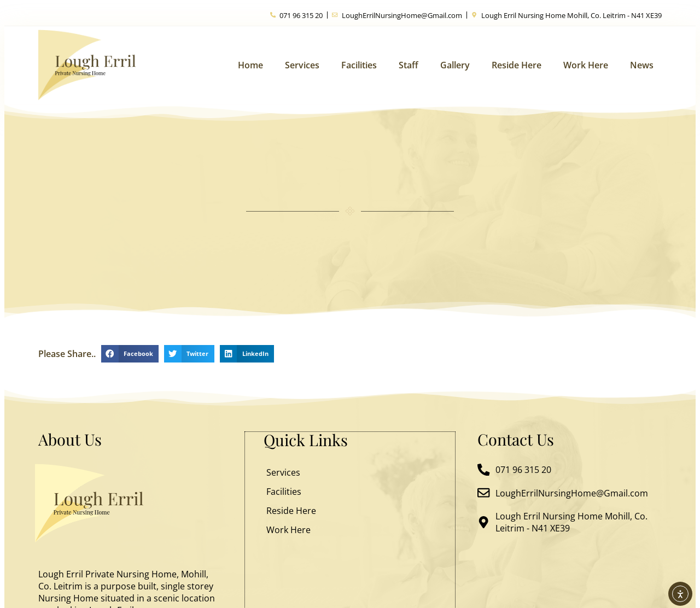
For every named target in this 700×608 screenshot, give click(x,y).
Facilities (359, 65)
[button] (130, 354)
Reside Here (517, 65)
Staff (409, 65)
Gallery (455, 65)
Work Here (586, 65)
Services (302, 65)
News (642, 65)
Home (250, 65)
